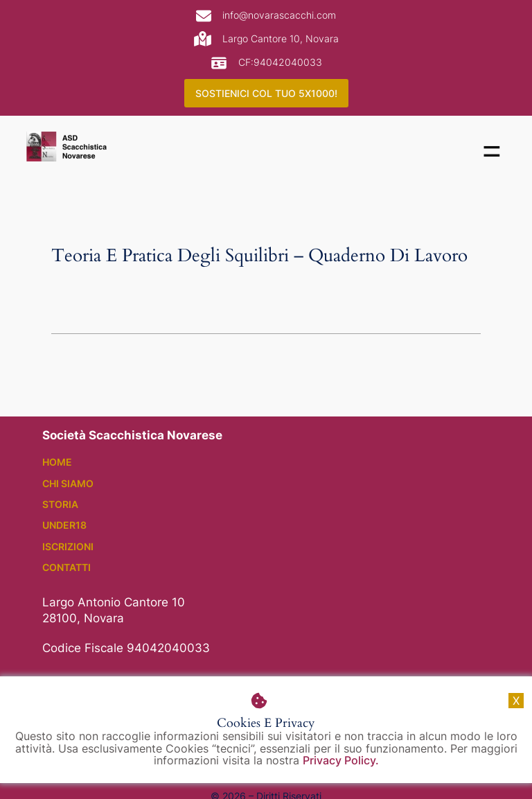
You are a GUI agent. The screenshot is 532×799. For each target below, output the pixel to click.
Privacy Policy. (341, 761)
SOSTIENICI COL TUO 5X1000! (266, 93)
